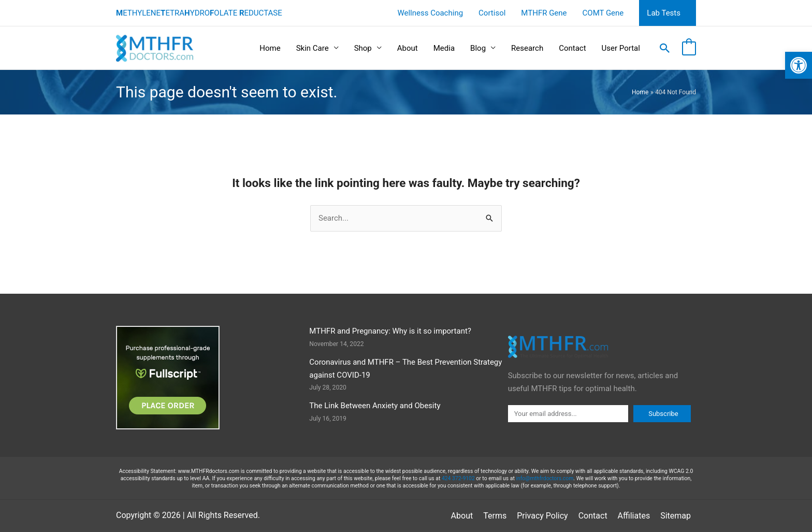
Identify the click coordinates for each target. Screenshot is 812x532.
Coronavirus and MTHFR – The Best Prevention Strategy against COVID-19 (405, 369)
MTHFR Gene (544, 13)
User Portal (621, 48)
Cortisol (492, 13)
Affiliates (634, 516)
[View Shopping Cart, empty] (689, 48)
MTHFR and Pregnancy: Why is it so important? (390, 331)
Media (444, 48)
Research (527, 48)
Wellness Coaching (430, 13)
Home (270, 48)
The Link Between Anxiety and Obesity (375, 406)
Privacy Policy (542, 516)
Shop (363, 48)
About (408, 48)
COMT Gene (603, 13)
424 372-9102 (458, 478)
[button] (799, 65)
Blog (478, 48)
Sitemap (676, 516)
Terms (495, 516)
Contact (572, 48)
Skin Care (313, 48)
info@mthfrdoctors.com (545, 478)
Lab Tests (664, 13)
